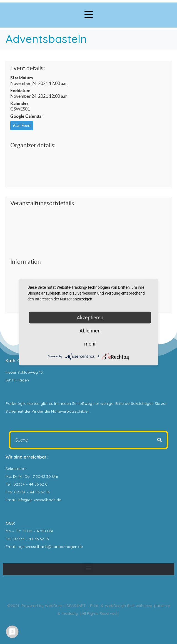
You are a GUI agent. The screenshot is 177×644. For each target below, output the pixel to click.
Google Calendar (27, 116)
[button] (88, 568)
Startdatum (22, 78)
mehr (90, 343)
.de (80, 547)
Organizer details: (33, 145)
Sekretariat (16, 469)
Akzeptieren (90, 317)
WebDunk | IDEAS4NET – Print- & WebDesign (85, 606)
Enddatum (20, 90)
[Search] (159, 440)
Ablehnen (90, 330)
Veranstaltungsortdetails (42, 203)
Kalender (19, 103)
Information (26, 262)
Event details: (28, 68)
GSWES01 (20, 109)
